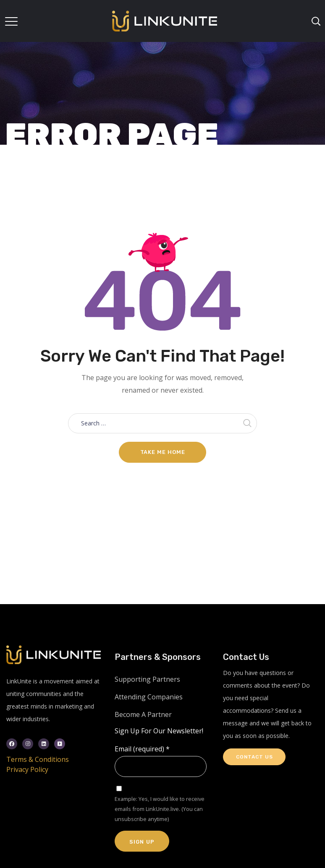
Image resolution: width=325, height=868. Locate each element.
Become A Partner (143, 714)
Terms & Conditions (38, 759)
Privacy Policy (27, 769)
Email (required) (142, 749)
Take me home (163, 452)
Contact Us (254, 757)
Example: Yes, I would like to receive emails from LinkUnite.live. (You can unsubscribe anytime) (160, 809)
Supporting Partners (147, 679)
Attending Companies (149, 697)
